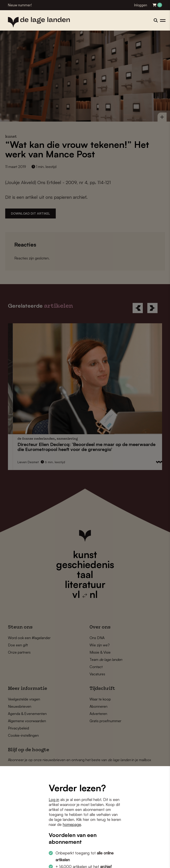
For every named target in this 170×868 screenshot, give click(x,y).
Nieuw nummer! (20, 5)
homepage (72, 824)
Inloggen (141, 5)
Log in (54, 800)
